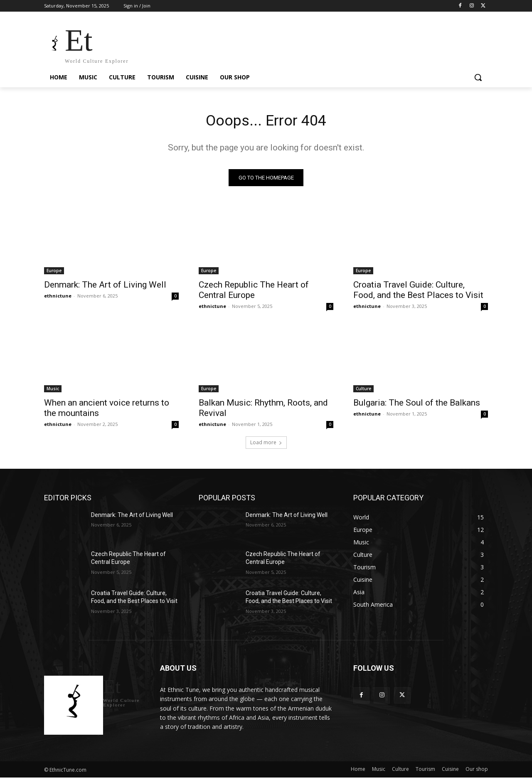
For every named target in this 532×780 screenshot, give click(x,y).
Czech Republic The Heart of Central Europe (254, 292)
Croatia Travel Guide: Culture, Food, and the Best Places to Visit (418, 292)
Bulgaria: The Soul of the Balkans (417, 405)
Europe (54, 273)
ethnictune (58, 298)
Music (53, 391)
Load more (266, 445)
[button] (478, 77)
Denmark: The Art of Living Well (105, 287)
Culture (363, 391)
